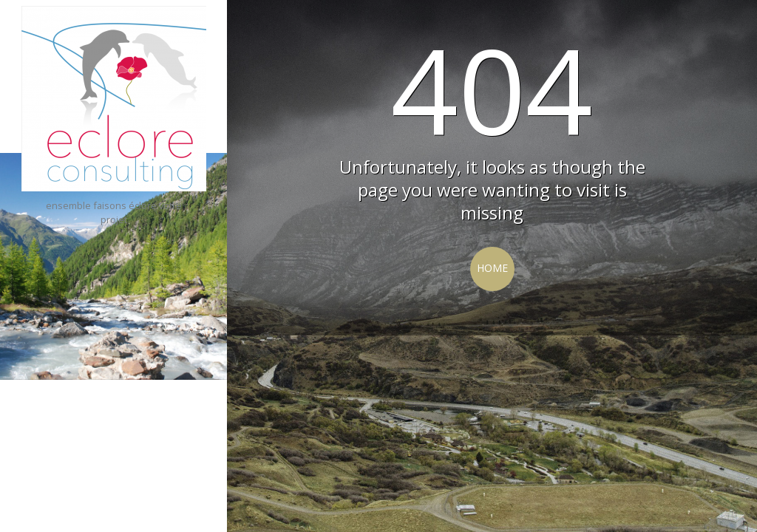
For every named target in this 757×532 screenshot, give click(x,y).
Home (492, 268)
